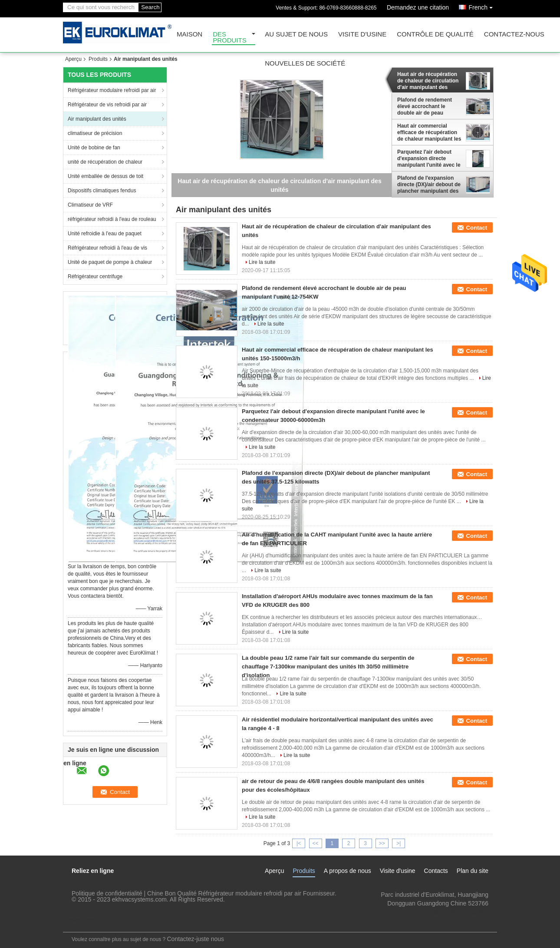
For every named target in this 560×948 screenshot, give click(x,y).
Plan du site (473, 871)
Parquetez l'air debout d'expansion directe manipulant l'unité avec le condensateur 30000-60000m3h (429, 158)
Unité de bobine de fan (94, 148)
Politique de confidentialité (107, 893)
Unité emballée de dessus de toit (105, 176)
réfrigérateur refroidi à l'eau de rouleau (112, 219)
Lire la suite (262, 262)
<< (315, 843)
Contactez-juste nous (196, 939)
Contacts (436, 871)
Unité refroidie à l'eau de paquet (105, 234)
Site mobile (81, 920)
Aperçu (73, 59)
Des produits (230, 38)
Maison (189, 35)
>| (399, 843)
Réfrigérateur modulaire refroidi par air (112, 90)
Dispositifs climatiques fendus (102, 191)
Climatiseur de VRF (90, 205)
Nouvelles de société (305, 64)
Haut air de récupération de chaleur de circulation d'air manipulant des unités (428, 81)
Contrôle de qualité (435, 35)
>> (382, 843)
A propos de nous (348, 871)
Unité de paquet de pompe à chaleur (110, 262)
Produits (98, 59)
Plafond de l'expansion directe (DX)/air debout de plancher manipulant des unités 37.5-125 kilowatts (429, 184)
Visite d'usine (362, 35)
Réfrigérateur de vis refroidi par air (107, 105)
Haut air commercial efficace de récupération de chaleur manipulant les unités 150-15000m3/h (429, 132)
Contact (477, 228)
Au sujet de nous (296, 35)
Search (150, 7)
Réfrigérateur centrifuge (95, 276)
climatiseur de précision (95, 133)
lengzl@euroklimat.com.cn (453, 912)
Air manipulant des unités (97, 119)
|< (299, 843)
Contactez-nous (514, 35)
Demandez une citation (418, 7)
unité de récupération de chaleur (105, 162)
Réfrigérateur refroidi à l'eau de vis (107, 248)
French (483, 6)
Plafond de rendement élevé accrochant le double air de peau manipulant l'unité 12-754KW (425, 106)
